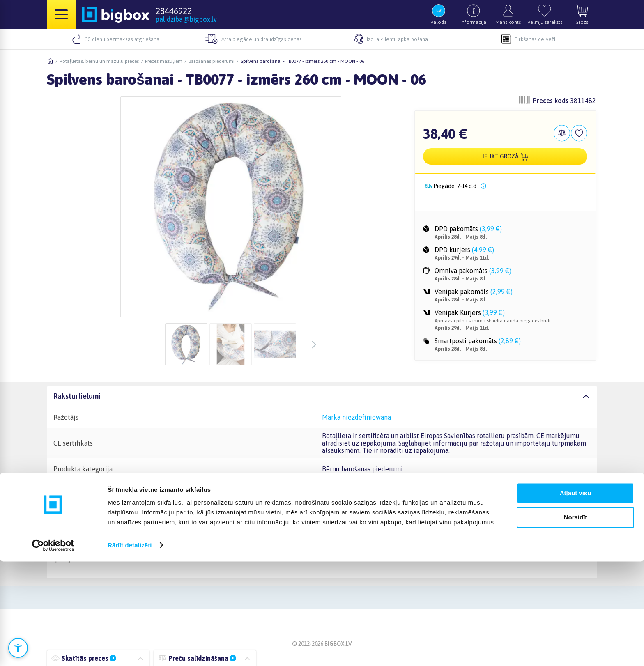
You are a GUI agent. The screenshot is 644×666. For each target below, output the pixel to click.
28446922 (174, 11)
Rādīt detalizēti (130, 650)
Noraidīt (576, 622)
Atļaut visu (576, 598)
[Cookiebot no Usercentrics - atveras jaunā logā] (53, 650)
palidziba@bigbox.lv (186, 19)
